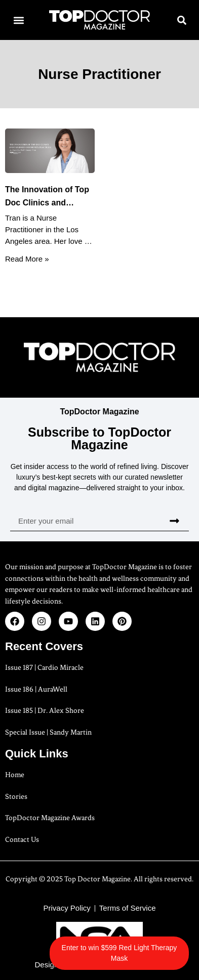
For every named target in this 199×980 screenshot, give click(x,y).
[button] (18, 20)
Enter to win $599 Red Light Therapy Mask (120, 953)
